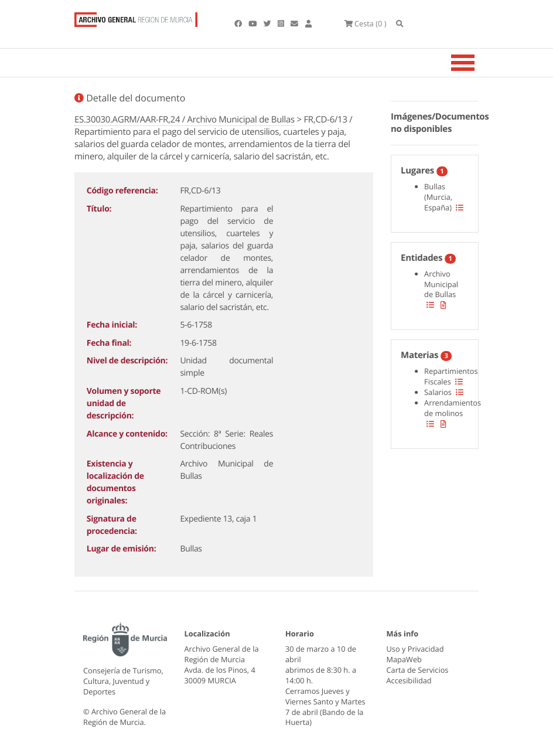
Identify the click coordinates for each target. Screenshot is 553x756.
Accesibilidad (409, 680)
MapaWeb (404, 659)
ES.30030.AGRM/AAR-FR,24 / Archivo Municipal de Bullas (185, 120)
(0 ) (366, 23)
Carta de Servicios (418, 670)
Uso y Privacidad (415, 649)
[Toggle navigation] (477, 63)
